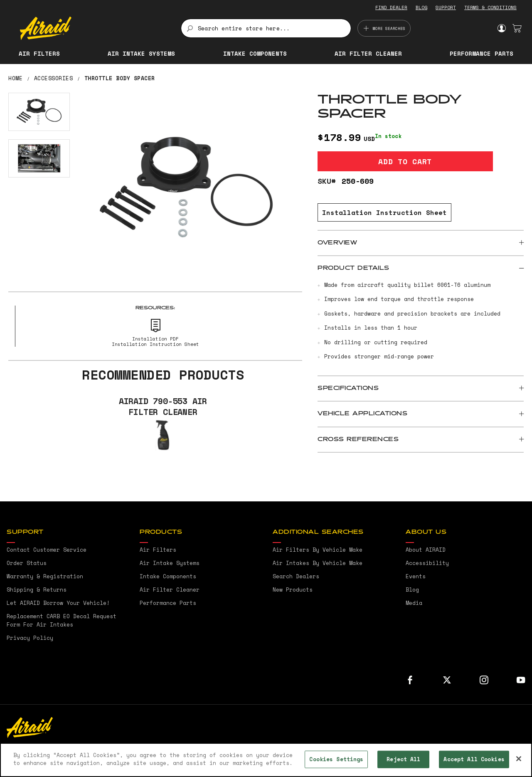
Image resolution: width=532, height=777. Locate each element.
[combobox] (266, 28)
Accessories (54, 78)
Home (15, 78)
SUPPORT (446, 7)
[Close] (519, 759)
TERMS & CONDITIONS (490, 7)
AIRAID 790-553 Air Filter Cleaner (163, 407)
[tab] (421, 243)
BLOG (421, 7)
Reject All (403, 759)
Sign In (501, 28)
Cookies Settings (336, 759)
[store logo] (96, 28)
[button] (39, 112)
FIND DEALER (391, 7)
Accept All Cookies (474, 759)
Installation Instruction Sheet (384, 212)
